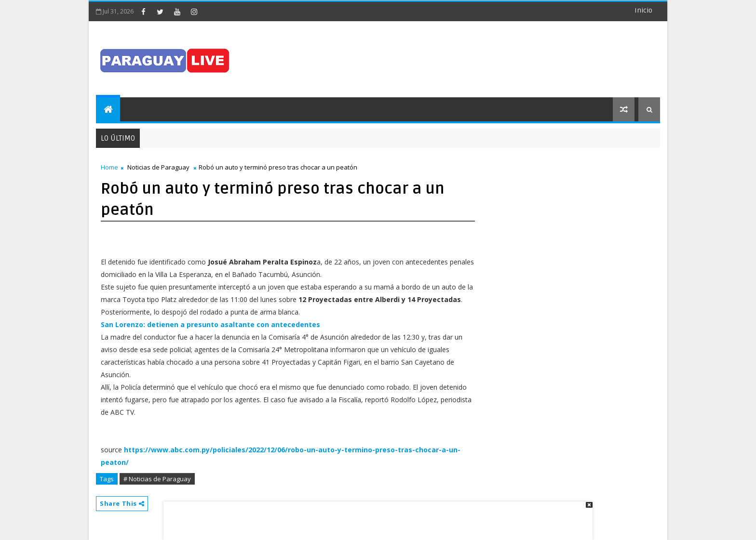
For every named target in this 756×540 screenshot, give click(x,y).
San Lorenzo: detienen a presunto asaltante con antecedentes (210, 324)
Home (109, 167)
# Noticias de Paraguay (157, 479)
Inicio (643, 10)
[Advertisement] (375, 516)
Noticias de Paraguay (158, 167)
